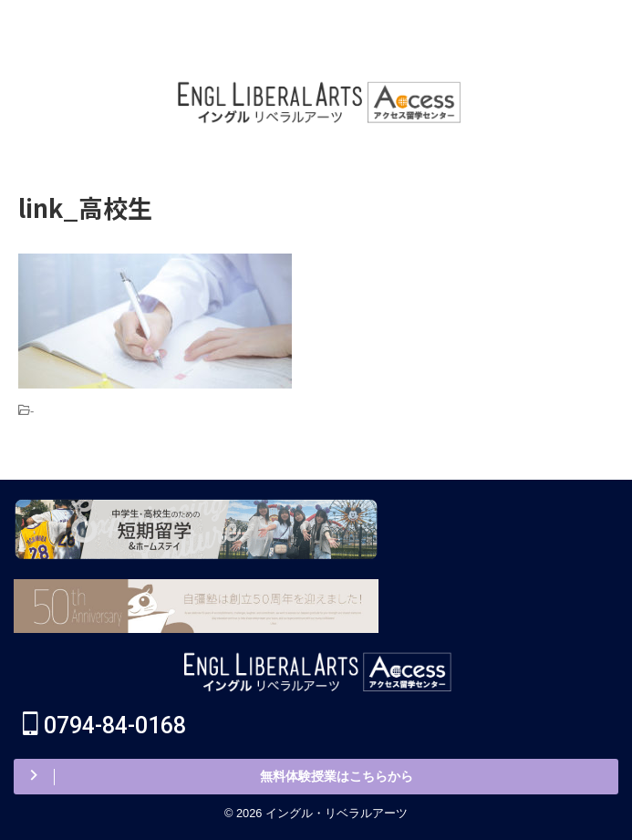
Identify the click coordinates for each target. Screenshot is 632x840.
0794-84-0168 (104, 726)
